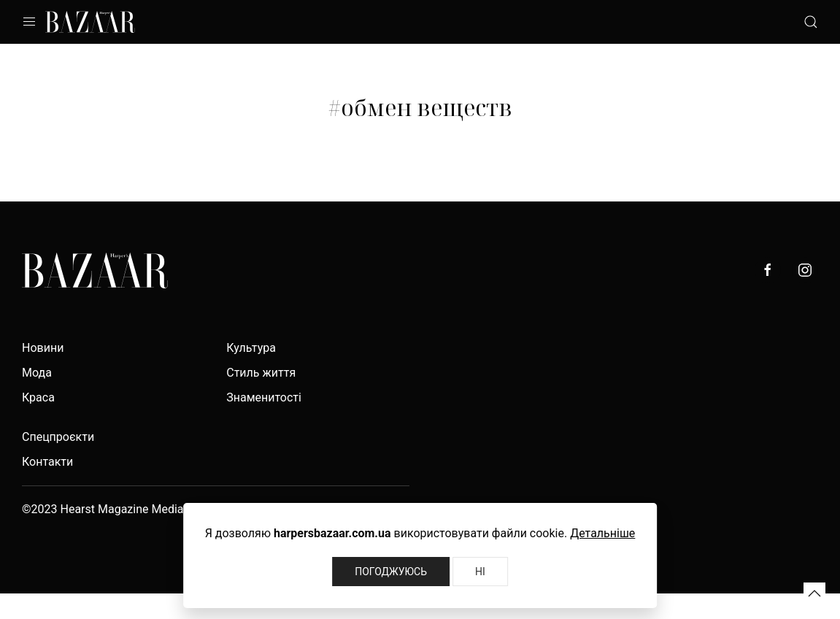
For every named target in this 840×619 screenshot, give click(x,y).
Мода (37, 373)
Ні (480, 572)
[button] (814, 593)
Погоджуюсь (391, 572)
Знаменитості (264, 397)
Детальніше (602, 533)
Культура (251, 348)
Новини (43, 348)
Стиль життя (261, 373)
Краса (38, 397)
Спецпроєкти (58, 437)
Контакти (47, 462)
